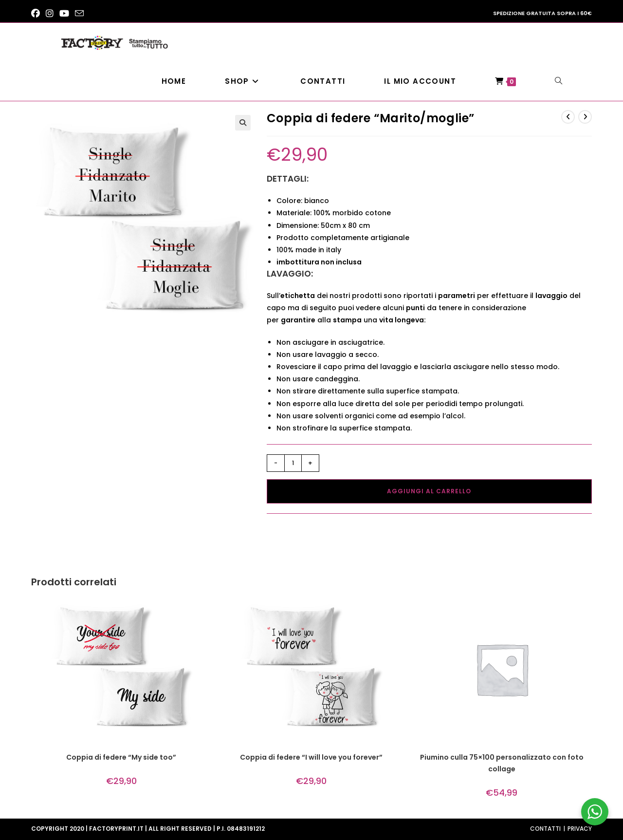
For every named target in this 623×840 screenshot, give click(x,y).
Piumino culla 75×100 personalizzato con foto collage (502, 763)
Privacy (580, 829)
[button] (243, 123)
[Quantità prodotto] (293, 463)
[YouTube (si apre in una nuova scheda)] (64, 14)
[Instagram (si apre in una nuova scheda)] (50, 14)
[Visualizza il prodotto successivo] (585, 117)
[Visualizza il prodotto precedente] (568, 117)
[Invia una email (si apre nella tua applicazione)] (79, 14)
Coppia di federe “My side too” (121, 757)
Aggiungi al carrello (429, 491)
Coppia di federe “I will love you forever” (311, 757)
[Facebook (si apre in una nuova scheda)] (37, 14)
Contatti (545, 829)
